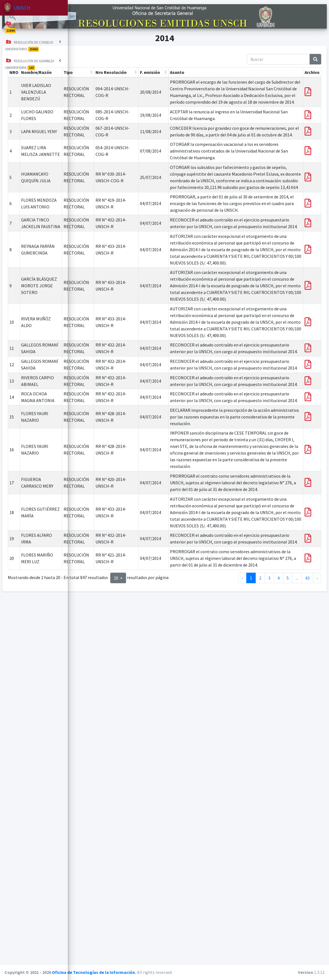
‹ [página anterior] (242, 946)
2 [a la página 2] (260, 946)
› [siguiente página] (317, 946)
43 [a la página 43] (307, 946)
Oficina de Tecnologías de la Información (163, 972)
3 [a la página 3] (269, 946)
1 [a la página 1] (251, 946)
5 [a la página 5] (288, 946)
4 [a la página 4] (278, 946)
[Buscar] (278, 54)
